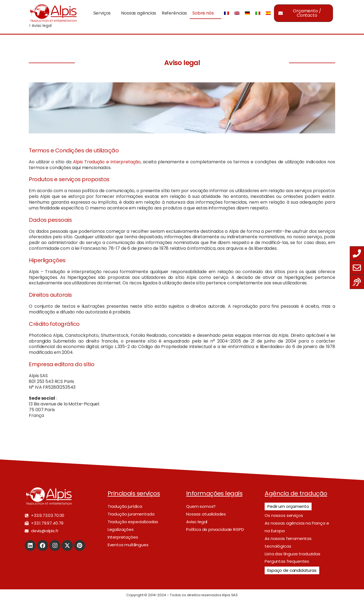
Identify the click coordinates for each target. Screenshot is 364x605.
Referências (174, 13)
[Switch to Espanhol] (268, 13)
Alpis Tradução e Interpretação (107, 162)
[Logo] (53, 13)
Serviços (102, 13)
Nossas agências (139, 13)
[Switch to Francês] (226, 13)
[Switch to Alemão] (247, 13)
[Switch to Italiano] (258, 13)
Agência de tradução (296, 493)
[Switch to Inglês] (237, 13)
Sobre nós (203, 13)
